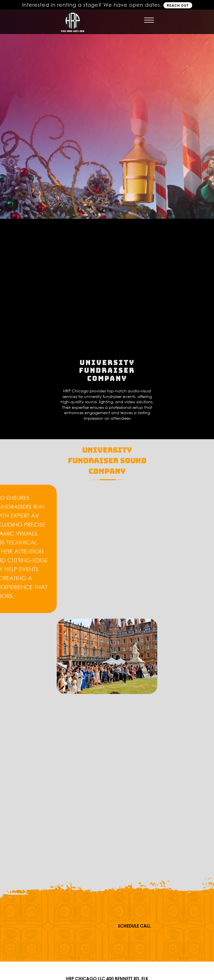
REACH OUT (178, 6)
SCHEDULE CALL (134, 926)
